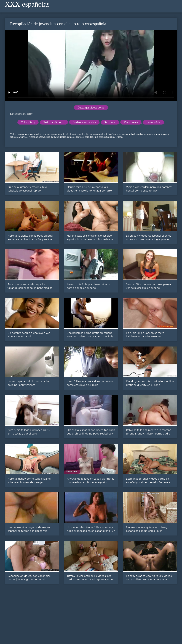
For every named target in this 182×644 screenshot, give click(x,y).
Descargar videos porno (91, 108)
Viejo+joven (131, 122)
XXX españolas (27, 4)
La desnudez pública (84, 122)
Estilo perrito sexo (54, 122)
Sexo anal (110, 122)
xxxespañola (153, 122)
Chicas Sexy (28, 122)
